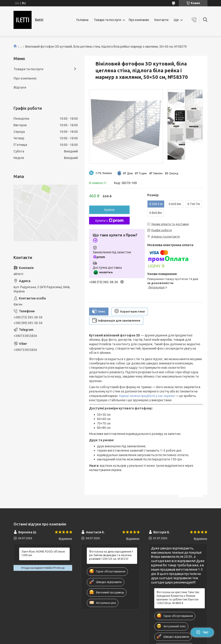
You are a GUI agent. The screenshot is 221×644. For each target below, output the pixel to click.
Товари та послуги (107, 20)
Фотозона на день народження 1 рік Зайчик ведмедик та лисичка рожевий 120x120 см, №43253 (111, 555)
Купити (109, 210)
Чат (202, 632)
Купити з (109, 221)
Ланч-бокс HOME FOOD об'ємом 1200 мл (43, 553)
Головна (82, 20)
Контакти (161, 20)
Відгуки (20, 87)
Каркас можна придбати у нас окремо (147, 396)
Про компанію (139, 20)
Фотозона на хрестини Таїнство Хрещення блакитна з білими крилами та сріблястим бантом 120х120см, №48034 (178, 598)
